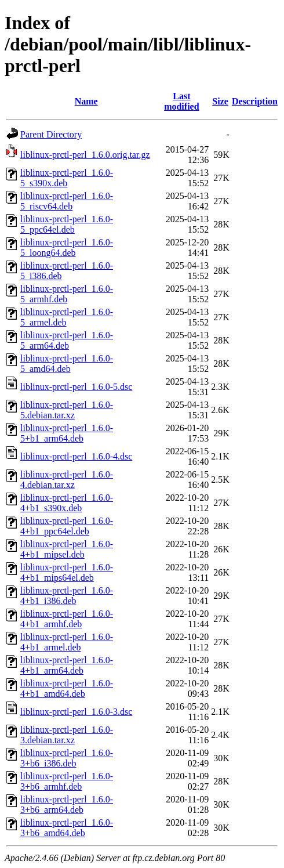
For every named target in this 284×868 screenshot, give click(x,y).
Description (255, 101)
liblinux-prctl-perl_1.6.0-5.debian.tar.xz (67, 410)
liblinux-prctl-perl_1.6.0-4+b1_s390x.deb (67, 503)
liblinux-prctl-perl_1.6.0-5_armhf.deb (67, 294)
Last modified (181, 101)
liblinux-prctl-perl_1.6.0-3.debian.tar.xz (67, 735)
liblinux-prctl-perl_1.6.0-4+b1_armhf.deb (67, 619)
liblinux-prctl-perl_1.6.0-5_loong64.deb (67, 247)
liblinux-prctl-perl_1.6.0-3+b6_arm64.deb (67, 804)
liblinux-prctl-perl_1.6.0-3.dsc (76, 712)
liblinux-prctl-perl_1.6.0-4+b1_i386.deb (67, 596)
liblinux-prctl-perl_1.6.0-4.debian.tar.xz (67, 480)
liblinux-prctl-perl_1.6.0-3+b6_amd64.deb (67, 828)
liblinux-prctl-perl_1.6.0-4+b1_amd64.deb (67, 688)
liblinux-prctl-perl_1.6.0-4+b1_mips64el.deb (67, 572)
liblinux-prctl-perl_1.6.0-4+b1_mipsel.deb (67, 549)
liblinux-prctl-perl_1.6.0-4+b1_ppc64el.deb (67, 526)
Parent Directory (51, 134)
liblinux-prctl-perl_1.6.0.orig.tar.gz (85, 155)
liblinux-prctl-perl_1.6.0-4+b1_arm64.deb (67, 665)
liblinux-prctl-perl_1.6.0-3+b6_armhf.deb (67, 781)
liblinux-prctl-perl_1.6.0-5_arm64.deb (67, 340)
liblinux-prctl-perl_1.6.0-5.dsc (76, 387)
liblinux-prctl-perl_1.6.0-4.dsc (76, 456)
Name (86, 101)
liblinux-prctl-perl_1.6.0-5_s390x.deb (67, 178)
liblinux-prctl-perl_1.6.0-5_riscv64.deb (67, 201)
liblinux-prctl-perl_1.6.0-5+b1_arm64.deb (67, 433)
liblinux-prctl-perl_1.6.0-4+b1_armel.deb (67, 642)
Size (220, 101)
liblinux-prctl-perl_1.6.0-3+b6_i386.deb (67, 758)
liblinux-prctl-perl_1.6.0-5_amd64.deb (67, 364)
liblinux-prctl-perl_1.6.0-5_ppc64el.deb (67, 224)
